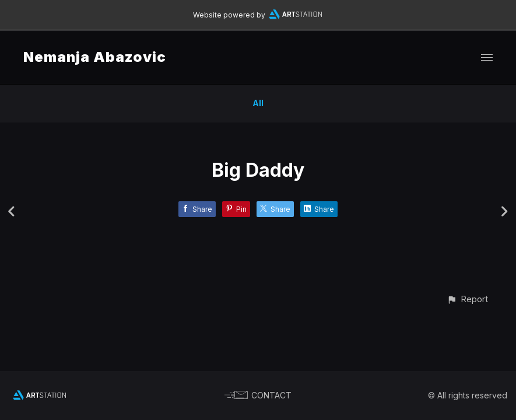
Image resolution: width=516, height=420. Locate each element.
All (258, 103)
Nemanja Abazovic (95, 57)
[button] (467, 299)
